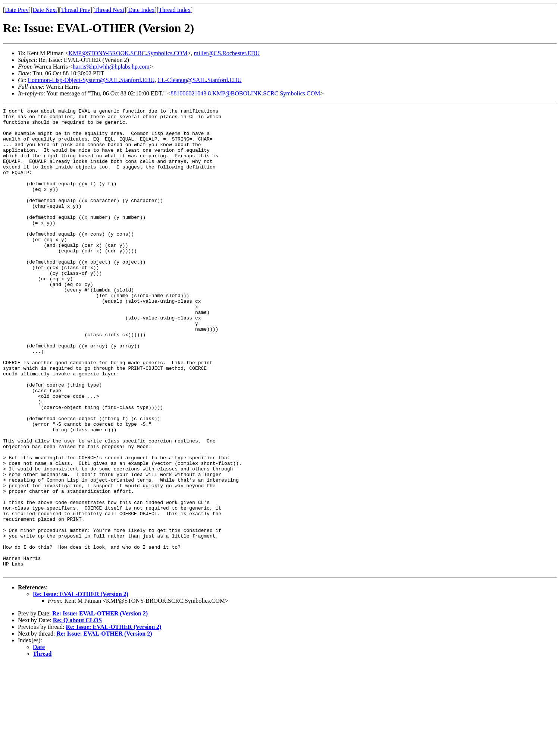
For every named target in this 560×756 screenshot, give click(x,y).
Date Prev (17, 10)
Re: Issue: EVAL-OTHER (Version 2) (81, 687)
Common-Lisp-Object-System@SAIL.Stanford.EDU (91, 80)
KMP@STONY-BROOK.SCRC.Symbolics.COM (128, 53)
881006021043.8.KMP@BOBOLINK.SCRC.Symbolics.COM (245, 93)
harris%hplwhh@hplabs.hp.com (111, 67)
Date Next (45, 10)
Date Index (142, 10)
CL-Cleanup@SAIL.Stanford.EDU (199, 80)
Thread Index (175, 10)
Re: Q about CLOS (77, 713)
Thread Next (109, 10)
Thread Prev (76, 10)
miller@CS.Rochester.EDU (227, 53)
